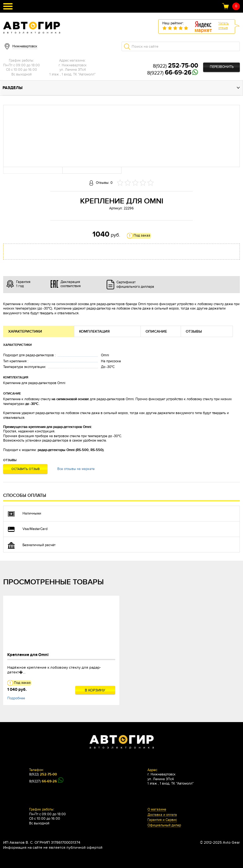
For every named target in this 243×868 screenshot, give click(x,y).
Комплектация (94, 332)
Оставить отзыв (25, 469)
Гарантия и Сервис (162, 820)
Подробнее (16, 698)
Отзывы (194, 332)
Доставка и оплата (162, 815)
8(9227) (169, 73)
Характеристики (25, 332)
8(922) (175, 66)
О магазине (157, 810)
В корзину (95, 690)
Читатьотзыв (224, 26)
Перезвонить (222, 67)
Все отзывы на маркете (76, 469)
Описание (156, 332)
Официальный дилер (164, 825)
